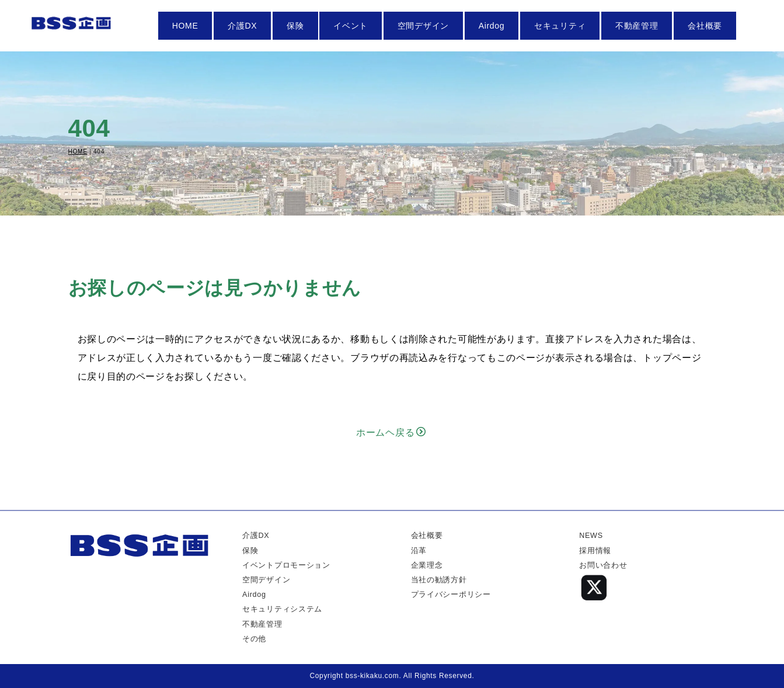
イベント (351, 26)
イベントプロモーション (286, 565)
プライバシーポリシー (451, 595)
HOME (185, 26)
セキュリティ (560, 26)
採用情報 (595, 551)
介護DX (242, 26)
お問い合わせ (603, 565)
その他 (254, 639)
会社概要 (705, 26)
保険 (295, 26)
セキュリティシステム (282, 609)
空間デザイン (423, 26)
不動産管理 (637, 26)
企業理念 (427, 565)
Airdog (492, 26)
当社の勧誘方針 (439, 580)
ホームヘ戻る (391, 432)
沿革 (419, 551)
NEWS (591, 536)
